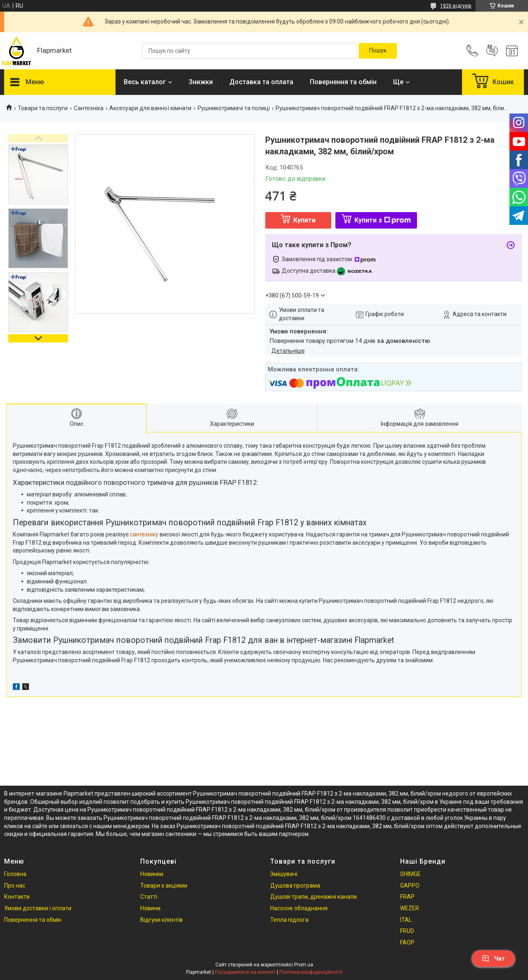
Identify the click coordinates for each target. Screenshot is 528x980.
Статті (149, 897)
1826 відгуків (456, 6)
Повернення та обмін (343, 82)
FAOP (407, 942)
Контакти (17, 897)
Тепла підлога (289, 920)
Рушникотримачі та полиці (234, 108)
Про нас (15, 886)
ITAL (406, 920)
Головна (15, 874)
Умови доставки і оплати (38, 908)
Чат (493, 959)
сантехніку (144, 534)
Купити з (383, 220)
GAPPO (410, 886)
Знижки (201, 82)
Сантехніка (89, 108)
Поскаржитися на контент (245, 972)
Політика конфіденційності (311, 972)
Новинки (152, 874)
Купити (304, 220)
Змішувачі (284, 874)
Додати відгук (492, 51)
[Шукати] (378, 51)
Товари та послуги (43, 108)
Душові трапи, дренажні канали (313, 897)
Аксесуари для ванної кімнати (150, 108)
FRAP (407, 897)
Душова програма (295, 886)
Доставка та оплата (261, 82)
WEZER (410, 908)
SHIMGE (410, 874)
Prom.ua (304, 965)
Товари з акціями (164, 886)
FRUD (407, 931)
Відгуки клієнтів (161, 920)
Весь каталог (145, 82)
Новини (150, 908)
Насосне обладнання (299, 908)
